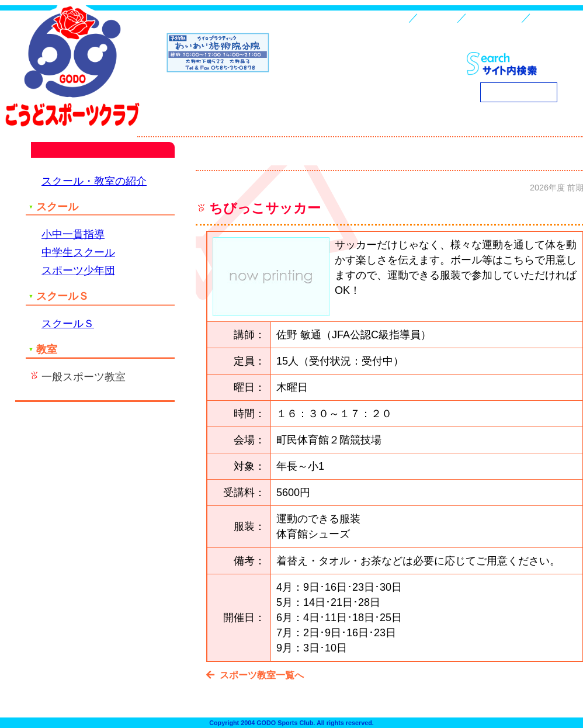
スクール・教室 (494, 18)
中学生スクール (78, 252)
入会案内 (438, 18)
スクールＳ (68, 324)
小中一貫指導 (73, 234)
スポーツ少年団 (78, 271)
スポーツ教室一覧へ (257, 675)
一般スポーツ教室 (84, 377)
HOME (392, 18)
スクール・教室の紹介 (94, 181)
